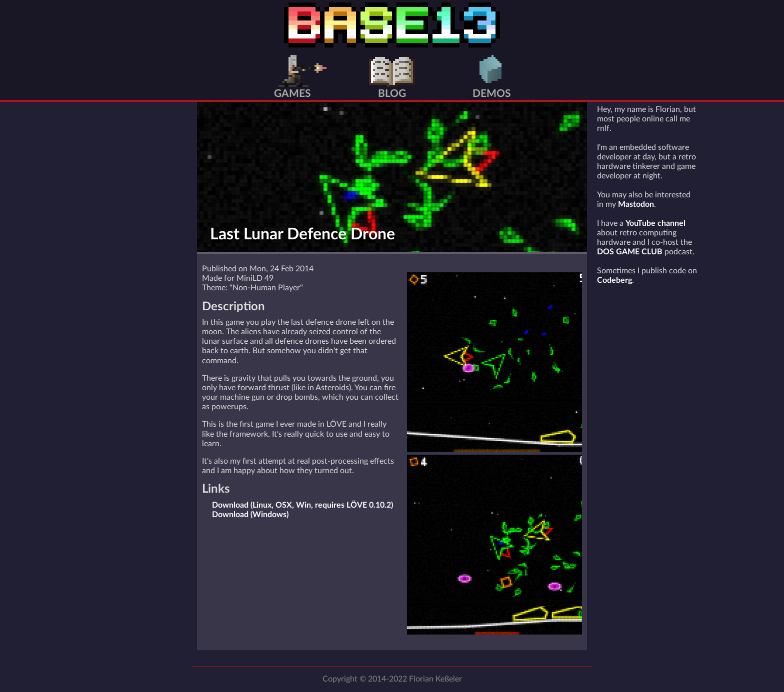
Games (292, 94)
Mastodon (636, 204)
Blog (392, 94)
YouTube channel (655, 223)
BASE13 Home (392, 25)
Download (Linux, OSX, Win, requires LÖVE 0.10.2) (302, 505)
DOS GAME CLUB (630, 252)
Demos (492, 94)
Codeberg (614, 280)
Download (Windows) (250, 515)
